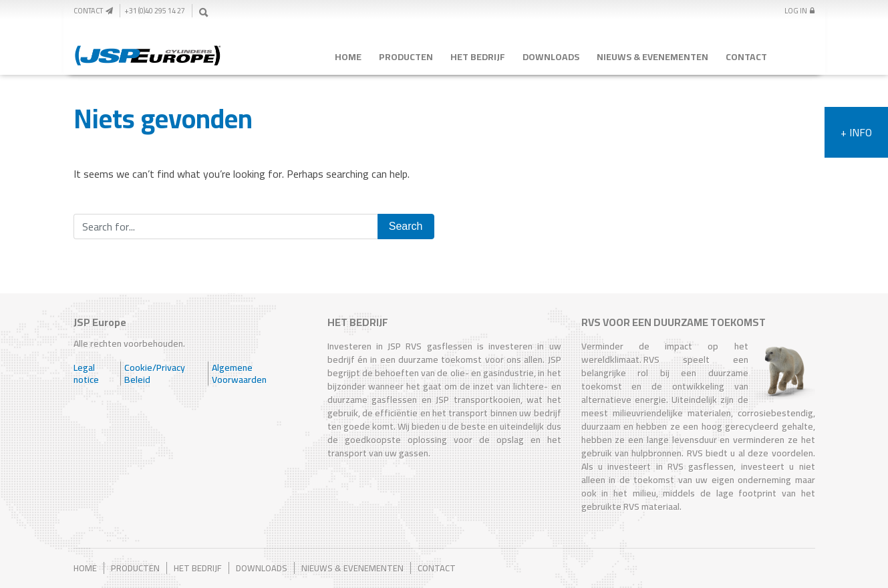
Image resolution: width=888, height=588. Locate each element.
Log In (799, 11)
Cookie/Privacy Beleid (155, 374)
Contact (93, 11)
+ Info (856, 132)
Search (406, 226)
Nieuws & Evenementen (652, 57)
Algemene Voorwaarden (239, 374)
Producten (406, 57)
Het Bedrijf (478, 57)
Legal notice (86, 374)
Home (348, 57)
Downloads (551, 57)
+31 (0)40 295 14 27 (155, 11)
